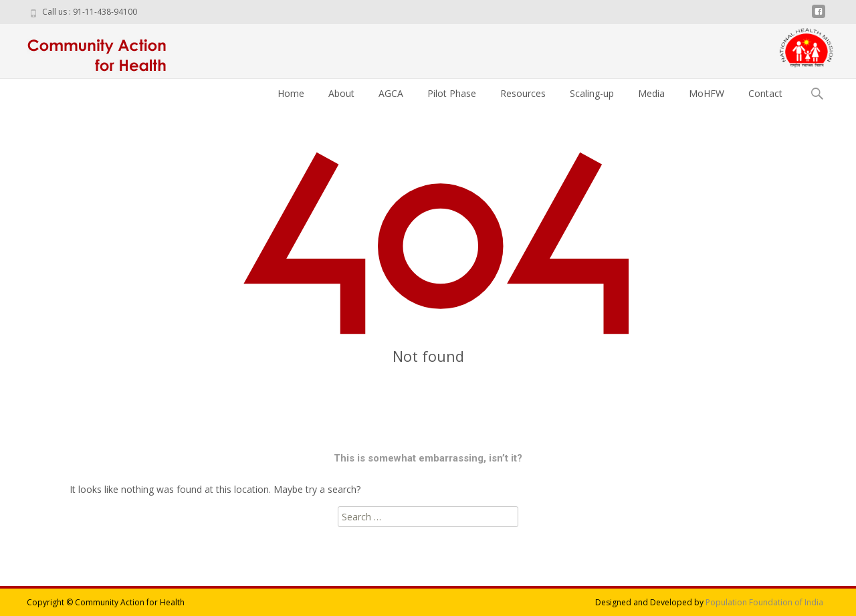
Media (651, 93)
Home (291, 93)
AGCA (391, 93)
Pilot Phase (452, 93)
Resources (523, 93)
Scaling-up (592, 93)
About (341, 93)
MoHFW (707, 93)
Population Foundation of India (764, 602)
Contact (765, 93)
